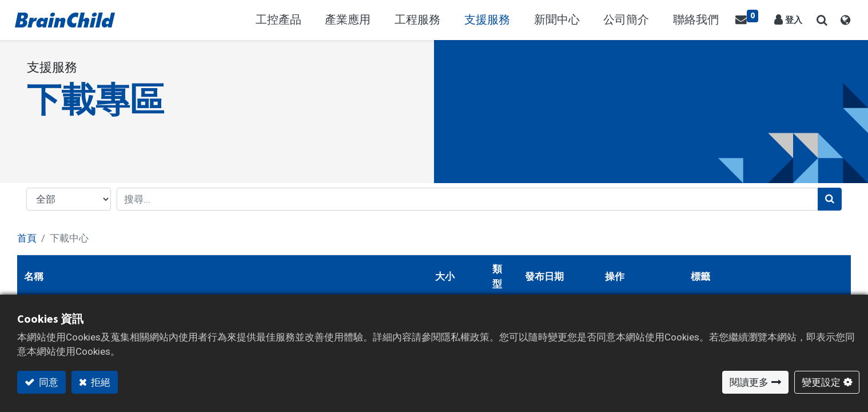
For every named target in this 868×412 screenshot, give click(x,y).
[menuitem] (706, 20)
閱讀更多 (749, 382)
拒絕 (100, 382)
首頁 (27, 238)
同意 (48, 382)
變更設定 (821, 382)
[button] (820, 20)
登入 (794, 20)
